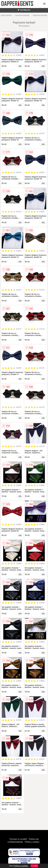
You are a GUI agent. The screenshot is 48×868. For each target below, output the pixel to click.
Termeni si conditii (18, 839)
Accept (34, 866)
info (20, 66)
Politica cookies (32, 842)
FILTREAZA (24, 10)
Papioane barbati (40, 15)
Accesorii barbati (22, 15)
